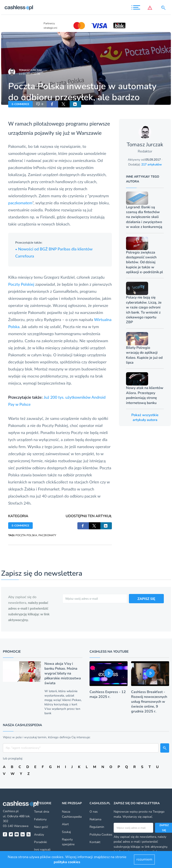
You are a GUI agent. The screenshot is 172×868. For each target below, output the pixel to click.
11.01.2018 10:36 (29, 74)
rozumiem (144, 859)
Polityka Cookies (101, 835)
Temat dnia (42, 812)
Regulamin (97, 827)
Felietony (40, 819)
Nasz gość (41, 827)
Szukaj (66, 832)
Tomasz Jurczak (30, 70)
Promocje (12, 652)
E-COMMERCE (20, 104)
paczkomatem (20, 203)
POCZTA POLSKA (26, 535)
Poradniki (40, 842)
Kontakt (95, 842)
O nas (94, 812)
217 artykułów (152, 164)
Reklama (95, 819)
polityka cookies (67, 862)
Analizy (39, 835)
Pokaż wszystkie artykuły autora (145, 417)
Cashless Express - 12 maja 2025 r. (108, 694)
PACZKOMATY (47, 535)
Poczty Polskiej (21, 284)
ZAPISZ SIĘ (146, 598)
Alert (65, 824)
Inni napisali (42, 850)
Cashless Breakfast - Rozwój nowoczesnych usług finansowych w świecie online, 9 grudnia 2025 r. (149, 702)
